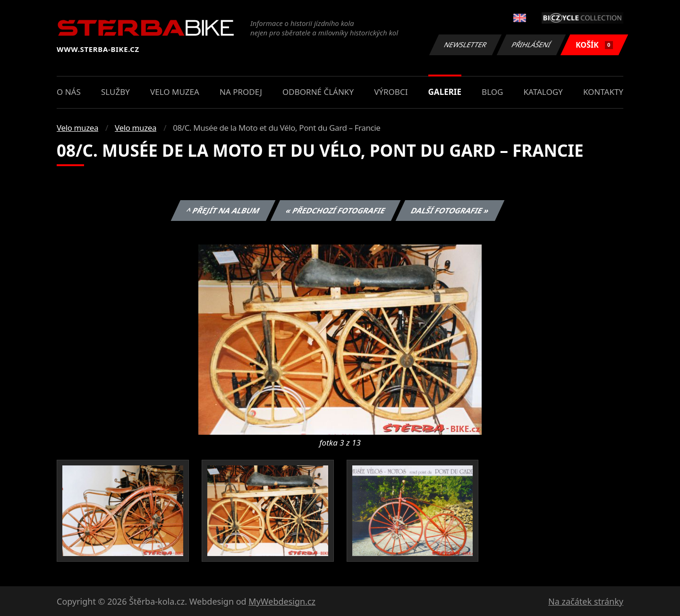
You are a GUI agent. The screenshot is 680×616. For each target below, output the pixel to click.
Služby (115, 92)
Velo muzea (175, 92)
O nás (69, 92)
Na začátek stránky (586, 601)
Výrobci (391, 92)
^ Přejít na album (223, 211)
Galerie (445, 92)
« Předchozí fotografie (335, 211)
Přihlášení (531, 45)
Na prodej (241, 92)
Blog (492, 92)
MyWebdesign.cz (282, 601)
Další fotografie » (450, 211)
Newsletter (465, 45)
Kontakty (603, 92)
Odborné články (318, 92)
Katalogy (543, 92)
